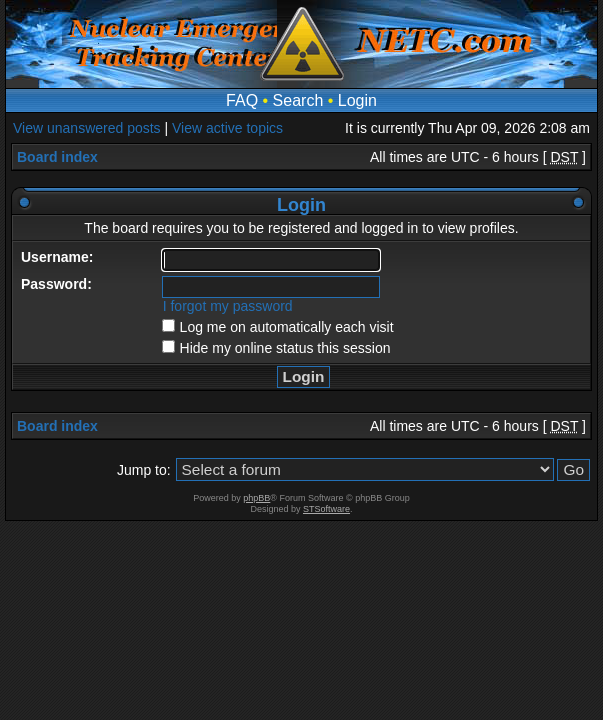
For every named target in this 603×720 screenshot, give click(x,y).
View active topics (227, 128)
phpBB (256, 498)
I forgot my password (228, 306)
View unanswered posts (87, 128)
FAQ (242, 100)
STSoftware (326, 509)
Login (357, 100)
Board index (57, 157)
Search (298, 100)
